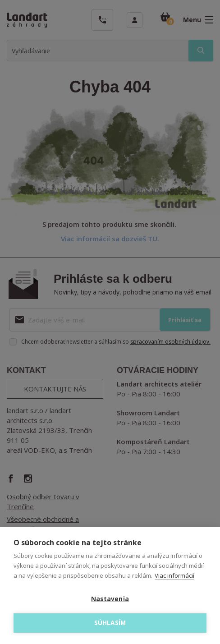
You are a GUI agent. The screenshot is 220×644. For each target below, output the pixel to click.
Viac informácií (174, 575)
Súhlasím (110, 623)
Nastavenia (110, 599)
